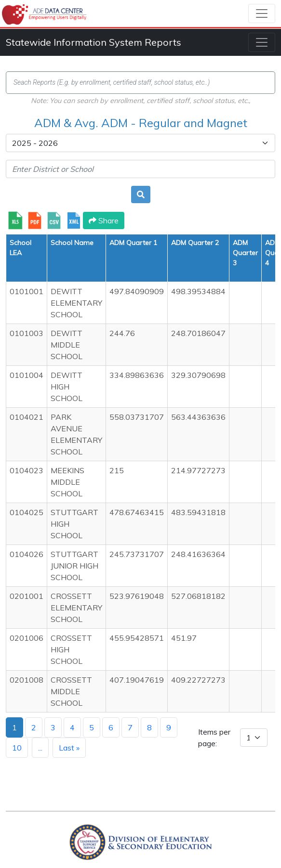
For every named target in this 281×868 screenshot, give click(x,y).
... (40, 748)
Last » (69, 748)
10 (17, 748)
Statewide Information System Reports (94, 42)
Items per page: (214, 738)
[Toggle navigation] (262, 13)
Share (104, 220)
